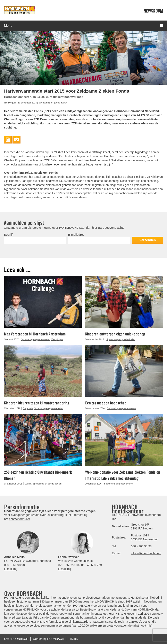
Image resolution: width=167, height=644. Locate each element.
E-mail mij (11, 569)
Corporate (28, 408)
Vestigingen (57, 339)
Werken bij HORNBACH (48, 639)
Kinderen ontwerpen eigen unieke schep (115, 334)
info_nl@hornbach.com (146, 553)
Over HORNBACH (16, 639)
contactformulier (19, 519)
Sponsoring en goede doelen (53, 103)
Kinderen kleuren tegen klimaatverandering (37, 403)
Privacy (73, 639)
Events (28, 484)
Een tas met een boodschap (106, 403)
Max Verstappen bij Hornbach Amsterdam (35, 334)
